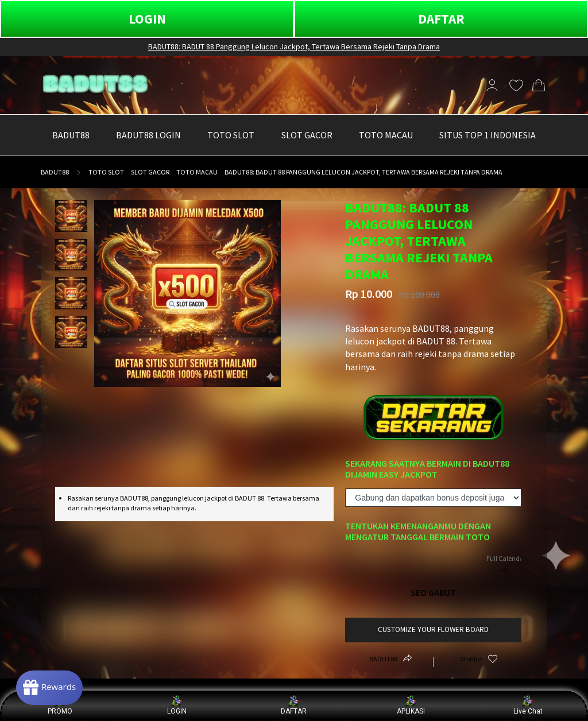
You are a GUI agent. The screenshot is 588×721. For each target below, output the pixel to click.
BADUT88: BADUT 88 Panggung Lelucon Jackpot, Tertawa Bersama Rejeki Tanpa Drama (294, 46)
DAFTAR (441, 19)
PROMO (60, 705)
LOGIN (147, 19)
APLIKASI (411, 705)
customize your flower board (433, 629)
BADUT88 (55, 172)
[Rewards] (54, 687)
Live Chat (528, 705)
